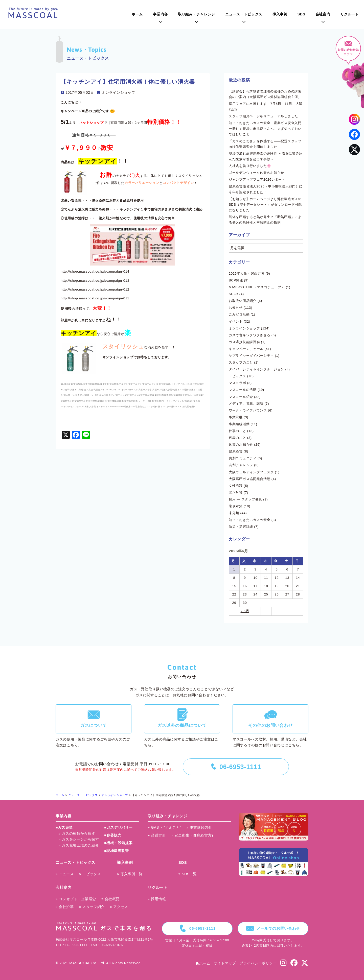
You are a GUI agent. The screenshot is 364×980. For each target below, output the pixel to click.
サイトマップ (225, 963)
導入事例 (280, 14)
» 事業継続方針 (199, 827)
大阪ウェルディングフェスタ (251, 472)
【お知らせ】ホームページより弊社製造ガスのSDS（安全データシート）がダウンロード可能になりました (265, 205)
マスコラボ (237, 383)
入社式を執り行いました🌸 (250, 166)
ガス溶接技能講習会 (244, 342)
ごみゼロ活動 (239, 314)
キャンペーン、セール (246, 349)
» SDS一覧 (188, 874)
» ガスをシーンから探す (79, 839)
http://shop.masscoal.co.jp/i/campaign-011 (95, 298)
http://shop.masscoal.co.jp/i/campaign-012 (95, 289)
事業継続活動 (239, 424)
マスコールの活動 (243, 390)
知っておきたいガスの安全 (249, 520)
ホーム (137, 14)
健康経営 (236, 451)
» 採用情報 (157, 899)
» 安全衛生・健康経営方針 (193, 835)
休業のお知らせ (241, 445)
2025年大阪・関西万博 (247, 273)
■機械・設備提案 (118, 843)
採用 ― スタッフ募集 (245, 499)
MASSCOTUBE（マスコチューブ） (257, 287)
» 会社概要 (110, 899)
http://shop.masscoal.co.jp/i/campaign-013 (95, 281)
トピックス (237, 376)
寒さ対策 (236, 493)
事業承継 (236, 417)
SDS (301, 14)
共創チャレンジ (241, 465)
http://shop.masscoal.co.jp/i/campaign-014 (95, 271)
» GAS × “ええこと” (164, 827)
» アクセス (119, 907)
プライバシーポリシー (258, 963)
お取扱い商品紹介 (243, 301)
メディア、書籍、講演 (246, 404)
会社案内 (323, 14)
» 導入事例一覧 (130, 874)
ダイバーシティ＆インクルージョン (256, 369)
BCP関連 (236, 280)
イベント (236, 321)
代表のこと (237, 438)
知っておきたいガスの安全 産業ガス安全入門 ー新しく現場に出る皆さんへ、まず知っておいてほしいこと (267, 128)
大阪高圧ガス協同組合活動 (249, 479)
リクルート (350, 14)
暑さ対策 (236, 506)
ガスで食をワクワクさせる (249, 335)
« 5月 (245, 611)
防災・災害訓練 (241, 527)
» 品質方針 (157, 835)
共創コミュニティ (243, 458)
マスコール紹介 (241, 397)
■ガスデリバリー (118, 827)
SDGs (233, 294)
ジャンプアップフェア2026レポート (257, 180)
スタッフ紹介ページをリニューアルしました (263, 116)
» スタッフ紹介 (92, 907)
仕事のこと (237, 431)
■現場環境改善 (116, 851)
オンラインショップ (118, 92)
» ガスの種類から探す (77, 833)
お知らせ (236, 308)
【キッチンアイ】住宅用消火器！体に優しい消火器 (128, 82)
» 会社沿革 (65, 907)
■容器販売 (113, 835)
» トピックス (90, 874)
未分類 (234, 513)
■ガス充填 (64, 827)
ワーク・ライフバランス (248, 410)
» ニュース (65, 874)
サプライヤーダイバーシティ (251, 356)
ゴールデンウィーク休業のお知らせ (256, 173)
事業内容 (160, 14)
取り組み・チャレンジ (197, 14)
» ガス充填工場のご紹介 (79, 845)
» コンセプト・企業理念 (76, 899)
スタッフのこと (241, 362)
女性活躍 (236, 486)
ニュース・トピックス (244, 14)
